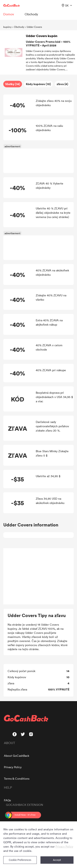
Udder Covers (34, 27)
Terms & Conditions (17, 779)
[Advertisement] (39, 576)
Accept (57, 860)
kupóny (7, 27)
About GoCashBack (17, 756)
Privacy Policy (13, 767)
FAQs (7, 800)
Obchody (19, 27)
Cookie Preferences (20, 860)
